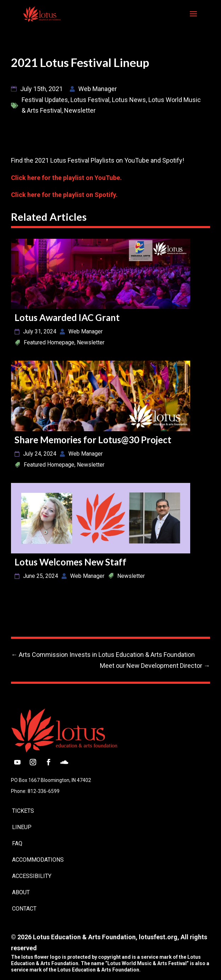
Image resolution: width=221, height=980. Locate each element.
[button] (193, 18)
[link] (42, 13)
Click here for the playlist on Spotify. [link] (64, 195)
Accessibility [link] (32, 876)
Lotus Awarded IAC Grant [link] (67, 317)
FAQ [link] (17, 843)
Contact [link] (24, 909)
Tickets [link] (23, 811)
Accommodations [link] (38, 860)
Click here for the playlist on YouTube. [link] (66, 178)
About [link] (21, 892)
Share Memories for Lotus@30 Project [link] (93, 440)
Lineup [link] (22, 827)
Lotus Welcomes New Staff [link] (70, 562)
